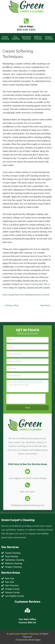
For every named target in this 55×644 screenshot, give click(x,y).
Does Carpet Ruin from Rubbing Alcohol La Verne (26, 295)
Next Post (46, 305)
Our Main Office (27, 619)
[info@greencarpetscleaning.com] (28, 498)
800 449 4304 (26, 30)
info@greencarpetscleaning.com (27, 505)
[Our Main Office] (28, 610)
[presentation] (26, 399)
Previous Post (11, 305)
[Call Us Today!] (26, 21)
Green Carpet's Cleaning (26, 634)
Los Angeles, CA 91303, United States (28, 478)
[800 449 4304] (28, 485)
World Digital (34, 640)
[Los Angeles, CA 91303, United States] (28, 471)
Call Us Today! (26, 27)
